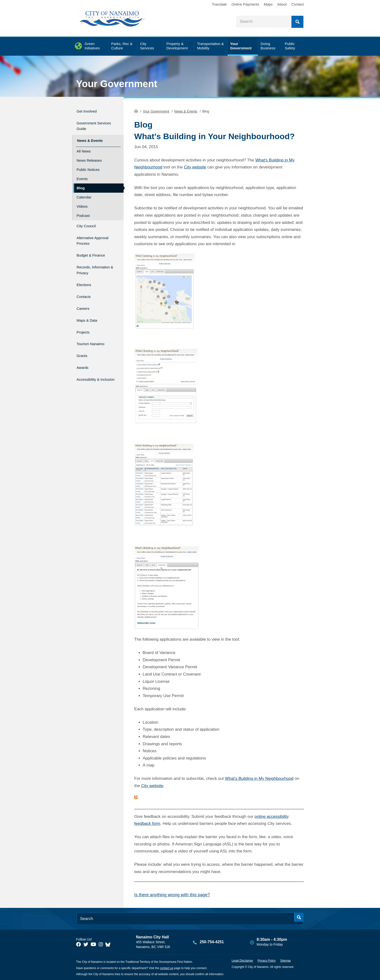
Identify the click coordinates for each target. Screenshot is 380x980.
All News (84, 147)
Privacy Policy (267, 960)
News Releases (89, 156)
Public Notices (88, 165)
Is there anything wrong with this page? (172, 894)
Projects (84, 320)
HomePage (136, 110)
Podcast (83, 211)
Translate (219, 4)
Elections (85, 279)
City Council (88, 221)
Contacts (85, 289)
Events (82, 174)
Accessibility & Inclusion (91, 364)
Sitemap (285, 960)
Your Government (117, 84)
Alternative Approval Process (94, 234)
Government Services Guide (92, 124)
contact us (167, 968)
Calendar (84, 193)
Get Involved (89, 110)
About (282, 4)
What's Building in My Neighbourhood (259, 778)
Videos (82, 202)
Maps (268, 4)
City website (195, 167)
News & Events (186, 111)
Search (297, 22)
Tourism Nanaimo (94, 330)
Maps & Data (89, 310)
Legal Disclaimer (242, 960)
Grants (83, 341)
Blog (81, 183)
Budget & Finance (94, 247)
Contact (298, 4)
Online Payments (245, 4)
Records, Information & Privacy (90, 263)
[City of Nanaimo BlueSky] (109, 944)
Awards (84, 351)
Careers (84, 299)
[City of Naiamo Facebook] (79, 944)
